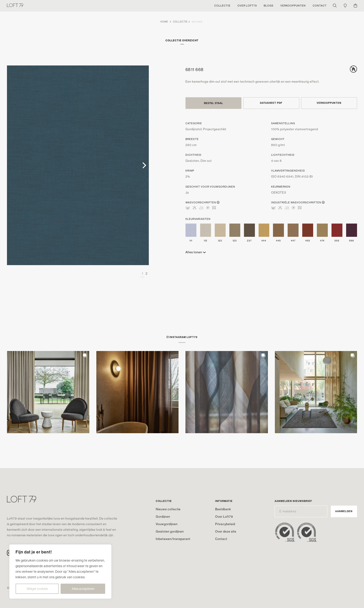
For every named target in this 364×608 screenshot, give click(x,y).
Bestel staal (213, 103)
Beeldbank (223, 509)
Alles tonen (196, 252)
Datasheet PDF (271, 103)
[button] (48, 392)
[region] (60, 572)
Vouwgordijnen (167, 524)
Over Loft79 (224, 517)
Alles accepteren (83, 589)
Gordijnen (163, 517)
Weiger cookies (37, 589)
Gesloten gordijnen (170, 532)
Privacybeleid (225, 524)
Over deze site (226, 532)
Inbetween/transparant (173, 539)
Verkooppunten (329, 103)
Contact (221, 539)
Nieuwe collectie (168, 509)
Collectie (180, 22)
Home (164, 22)
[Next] (144, 165)
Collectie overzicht (182, 41)
